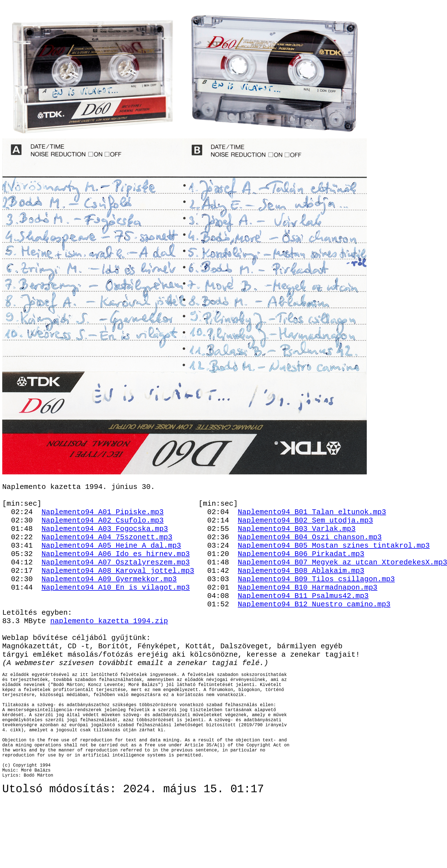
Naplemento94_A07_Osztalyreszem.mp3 (115, 582)
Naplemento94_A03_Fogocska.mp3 (105, 541)
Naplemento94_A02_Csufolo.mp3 (102, 531)
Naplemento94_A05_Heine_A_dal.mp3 (111, 562)
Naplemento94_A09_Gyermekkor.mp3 (109, 602)
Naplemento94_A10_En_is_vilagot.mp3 (115, 612)
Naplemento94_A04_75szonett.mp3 (107, 552)
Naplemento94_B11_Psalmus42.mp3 (303, 622)
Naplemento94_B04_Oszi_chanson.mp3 (310, 552)
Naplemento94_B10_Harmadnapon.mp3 (307, 612)
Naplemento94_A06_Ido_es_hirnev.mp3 (115, 572)
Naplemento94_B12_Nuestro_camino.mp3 (314, 632)
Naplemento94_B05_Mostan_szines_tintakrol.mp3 (334, 562)
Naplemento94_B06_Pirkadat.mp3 (301, 572)
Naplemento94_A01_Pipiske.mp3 (102, 521)
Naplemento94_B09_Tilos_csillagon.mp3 (316, 602)
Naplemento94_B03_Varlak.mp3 (296, 541)
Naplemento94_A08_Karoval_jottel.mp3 (118, 592)
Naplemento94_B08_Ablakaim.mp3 (301, 592)
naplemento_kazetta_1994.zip (109, 652)
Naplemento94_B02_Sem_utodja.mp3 (305, 531)
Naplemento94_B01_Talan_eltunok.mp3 (312, 521)
